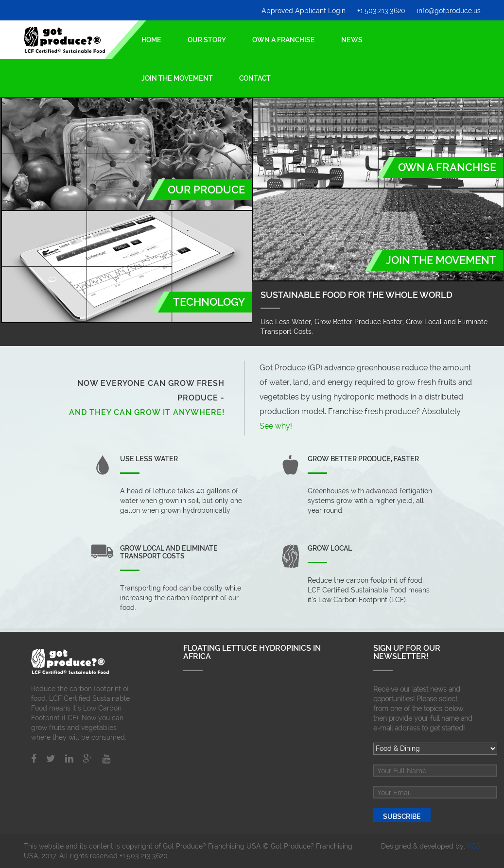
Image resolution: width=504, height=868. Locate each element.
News (352, 40)
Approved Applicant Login (304, 11)
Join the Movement (177, 78)
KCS (474, 846)
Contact (255, 78)
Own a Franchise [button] (284, 40)
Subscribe (402, 816)
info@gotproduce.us (449, 11)
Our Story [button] (207, 40)
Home (151, 36)
